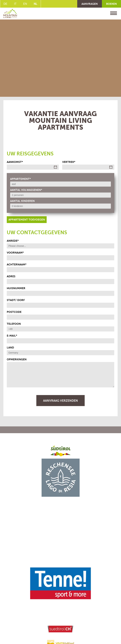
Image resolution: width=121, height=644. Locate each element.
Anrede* (13, 241)
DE (5, 4)
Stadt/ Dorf (16, 300)
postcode (14, 312)
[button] (60, 478)
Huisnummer (16, 288)
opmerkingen (17, 359)
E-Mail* (12, 336)
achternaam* (17, 264)
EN (25, 4)
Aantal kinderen (22, 201)
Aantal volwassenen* (26, 190)
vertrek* (69, 162)
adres (11, 276)
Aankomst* (15, 162)
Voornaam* (15, 253)
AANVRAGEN (90, 4)
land (10, 348)
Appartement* (20, 179)
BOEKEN (111, 4)
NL (36, 4)
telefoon (14, 324)
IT (15, 4)
